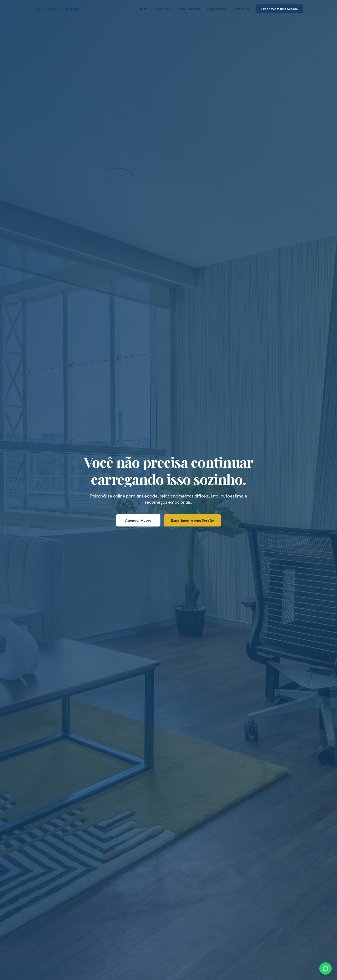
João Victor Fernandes (57, 9)
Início (144, 9)
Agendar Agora (138, 520)
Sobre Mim (241, 9)
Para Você (162, 9)
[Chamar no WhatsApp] (325, 969)
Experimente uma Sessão (280, 9)
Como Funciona (188, 9)
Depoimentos (217, 9)
